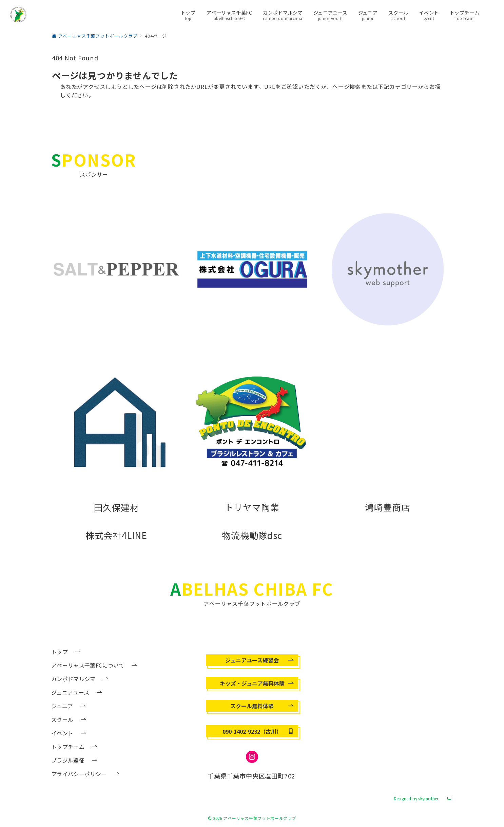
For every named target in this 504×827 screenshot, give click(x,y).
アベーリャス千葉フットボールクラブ (260, 818)
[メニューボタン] (490, 15)
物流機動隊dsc (252, 535)
